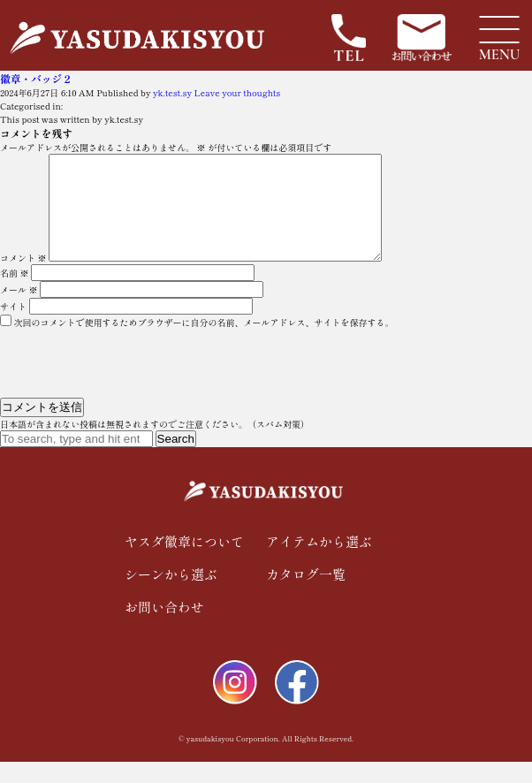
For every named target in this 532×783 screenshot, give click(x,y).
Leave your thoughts (238, 92)
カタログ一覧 (306, 595)
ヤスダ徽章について (184, 563)
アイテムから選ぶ (319, 563)
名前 (15, 294)
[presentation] (121, 381)
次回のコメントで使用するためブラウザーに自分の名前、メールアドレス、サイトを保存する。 (204, 343)
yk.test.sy (172, 92)
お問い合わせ (164, 628)
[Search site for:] (76, 460)
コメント (23, 279)
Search (176, 460)
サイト (13, 327)
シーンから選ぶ (171, 595)
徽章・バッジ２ (36, 78)
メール (19, 311)
